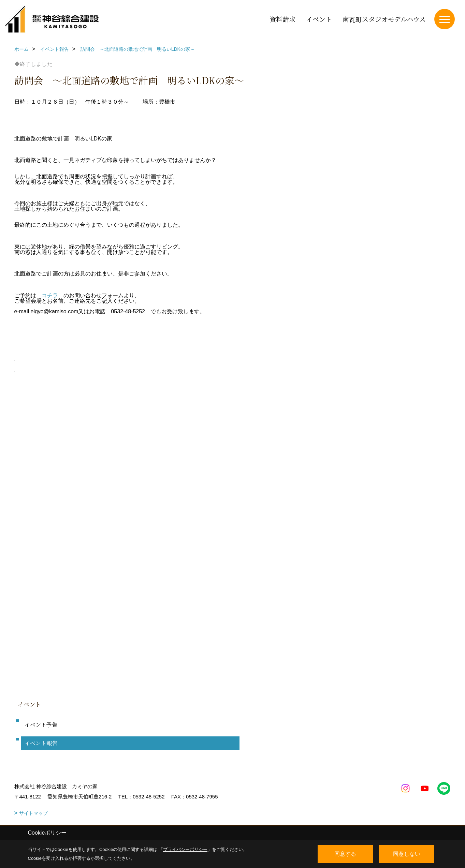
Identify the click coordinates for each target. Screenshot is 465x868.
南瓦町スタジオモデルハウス (384, 19)
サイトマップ (33, 813)
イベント (319, 19)
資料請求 (282, 19)
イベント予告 (41, 725)
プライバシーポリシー (185, 849)
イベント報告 (41, 743)
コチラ (50, 295)
